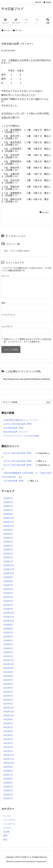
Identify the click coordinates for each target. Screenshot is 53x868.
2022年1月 (8, 704)
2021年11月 (9, 712)
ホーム (7, 30)
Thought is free (41, 862)
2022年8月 (8, 676)
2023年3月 (8, 648)
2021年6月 (8, 731)
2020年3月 (8, 791)
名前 (3, 303)
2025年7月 (8, 538)
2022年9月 (8, 672)
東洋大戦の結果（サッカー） (16, 432)
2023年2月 (8, 652)
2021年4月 (8, 739)
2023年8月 (8, 629)
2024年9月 (8, 577)
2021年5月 (8, 735)
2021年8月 (8, 723)
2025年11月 (9, 522)
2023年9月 (8, 625)
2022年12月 (9, 660)
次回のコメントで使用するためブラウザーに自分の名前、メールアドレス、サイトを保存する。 (28, 340)
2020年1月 (8, 798)
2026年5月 (8, 498)
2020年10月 (9, 763)
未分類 (6, 832)
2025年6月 (8, 542)
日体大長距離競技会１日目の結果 (18, 473)
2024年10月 (9, 573)
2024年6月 (8, 589)
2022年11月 (9, 664)
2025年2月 (8, 558)
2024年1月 (8, 609)
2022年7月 (8, 680)
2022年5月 (8, 688)
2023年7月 (8, 633)
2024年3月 (8, 601)
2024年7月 (8, 585)
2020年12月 (9, 755)
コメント (5, 276)
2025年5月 (8, 546)
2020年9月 (8, 767)
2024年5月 (8, 593)
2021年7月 (8, 727)
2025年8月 (8, 534)
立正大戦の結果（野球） (14, 428)
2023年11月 (9, 617)
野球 (5, 836)
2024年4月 (8, 597)
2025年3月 (8, 554)
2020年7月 (8, 775)
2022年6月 (8, 684)
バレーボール (9, 820)
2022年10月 (9, 668)
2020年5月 (8, 783)
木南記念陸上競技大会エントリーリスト (21, 420)
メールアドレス (8, 315)
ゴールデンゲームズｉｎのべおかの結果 (21, 436)
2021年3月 (8, 743)
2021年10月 (9, 716)
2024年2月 (8, 605)
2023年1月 (8, 656)
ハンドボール (9, 824)
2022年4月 (8, 692)
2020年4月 (8, 787)
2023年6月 (8, 637)
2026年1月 (8, 514)
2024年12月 (9, 565)
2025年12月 (9, 518)
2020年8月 (8, 771)
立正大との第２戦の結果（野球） (18, 424)
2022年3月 (8, 696)
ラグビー (7, 828)
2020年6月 (8, 779)
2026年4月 (8, 502)
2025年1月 (8, 561)
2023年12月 (9, 613)
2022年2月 (8, 700)
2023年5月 (8, 640)
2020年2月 (8, 795)
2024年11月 (9, 569)
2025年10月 (9, 526)
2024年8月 (8, 581)
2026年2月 (8, 510)
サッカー (19, 30)
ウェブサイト (7, 327)
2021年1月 (8, 751)
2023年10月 (9, 621)
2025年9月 (8, 530)
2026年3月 (8, 506)
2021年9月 (8, 719)
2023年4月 (8, 644)
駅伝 (5, 840)
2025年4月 (8, 550)
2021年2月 (8, 747)
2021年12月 (9, 708)
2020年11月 (9, 759)
